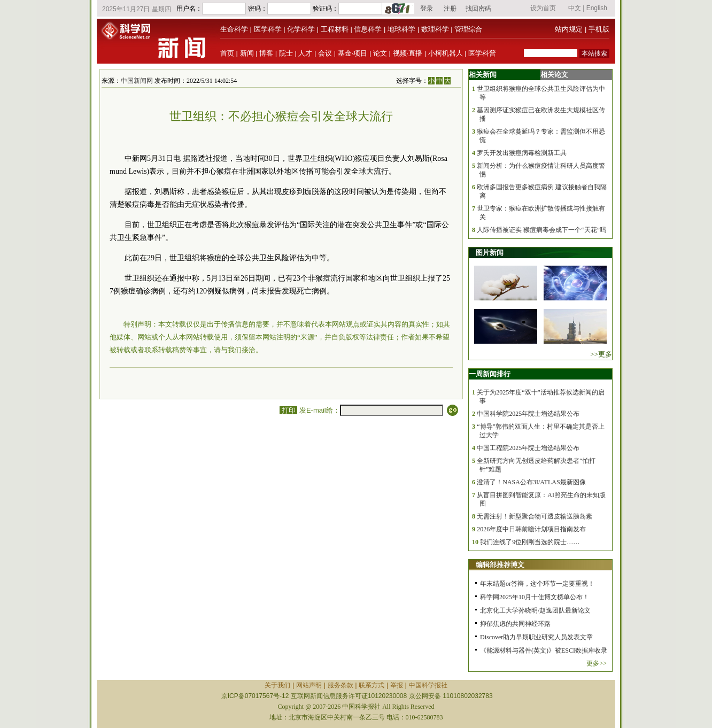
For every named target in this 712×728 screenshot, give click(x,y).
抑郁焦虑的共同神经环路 (515, 624)
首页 (227, 53)
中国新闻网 (137, 81)
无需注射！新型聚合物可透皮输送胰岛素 (535, 516)
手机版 (599, 29)
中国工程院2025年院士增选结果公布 (528, 448)
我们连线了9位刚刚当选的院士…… (530, 542)
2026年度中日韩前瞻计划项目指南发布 (531, 529)
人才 (305, 53)
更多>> (597, 663)
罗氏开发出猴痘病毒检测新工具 (522, 153)
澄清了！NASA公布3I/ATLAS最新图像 (531, 482)
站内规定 (569, 29)
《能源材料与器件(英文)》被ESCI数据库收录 (544, 650)
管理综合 (468, 29)
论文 (380, 53)
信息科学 (368, 29)
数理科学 (435, 29)
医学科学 (268, 29)
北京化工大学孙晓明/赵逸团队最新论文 (535, 610)
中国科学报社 (428, 685)
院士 (286, 53)
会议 (325, 53)
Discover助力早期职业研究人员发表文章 (536, 637)
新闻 (247, 53)
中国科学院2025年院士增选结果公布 (528, 414)
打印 (288, 410)
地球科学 (401, 29)
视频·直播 (408, 53)
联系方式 (372, 685)
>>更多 (601, 354)
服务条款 (340, 685)
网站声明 (309, 685)
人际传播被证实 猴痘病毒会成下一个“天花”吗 (541, 230)
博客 (266, 53)
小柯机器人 (446, 53)
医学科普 (482, 53)
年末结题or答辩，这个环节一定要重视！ (537, 584)
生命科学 (234, 29)
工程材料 (335, 29)
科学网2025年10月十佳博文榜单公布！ (535, 597)
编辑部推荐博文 (500, 565)
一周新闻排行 (490, 374)
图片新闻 (490, 253)
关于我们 (277, 685)
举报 (397, 685)
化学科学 (301, 29)
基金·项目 (353, 53)
